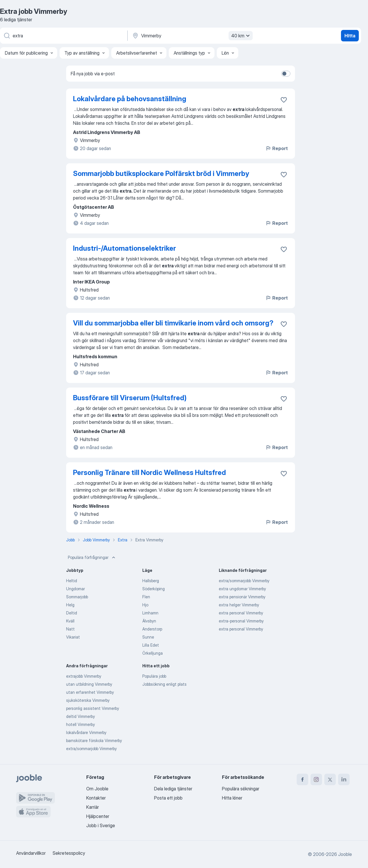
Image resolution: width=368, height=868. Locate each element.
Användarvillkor (31, 853)
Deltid (72, 613)
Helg (70, 605)
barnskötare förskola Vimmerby (94, 740)
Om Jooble (97, 789)
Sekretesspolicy (69, 853)
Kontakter (96, 798)
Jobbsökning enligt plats (164, 684)
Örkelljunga (153, 653)
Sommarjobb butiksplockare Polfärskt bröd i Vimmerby (161, 174)
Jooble (345, 854)
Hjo (145, 605)
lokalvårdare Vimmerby (86, 732)
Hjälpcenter (98, 816)
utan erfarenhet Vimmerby (90, 692)
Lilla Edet (151, 645)
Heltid (72, 581)
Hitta (350, 36)
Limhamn (150, 613)
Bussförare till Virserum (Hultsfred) (130, 398)
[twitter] (330, 779)
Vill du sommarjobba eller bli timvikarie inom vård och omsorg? (173, 323)
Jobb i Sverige (101, 825)
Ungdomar (75, 589)
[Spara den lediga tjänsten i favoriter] (284, 100)
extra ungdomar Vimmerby (242, 589)
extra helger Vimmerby (239, 605)
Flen (146, 597)
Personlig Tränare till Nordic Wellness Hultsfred (149, 473)
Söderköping (154, 589)
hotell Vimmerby (80, 724)
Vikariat (73, 637)
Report (277, 148)
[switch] (286, 74)
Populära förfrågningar (92, 557)
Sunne (148, 637)
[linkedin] (344, 779)
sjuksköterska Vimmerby (88, 700)
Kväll (70, 621)
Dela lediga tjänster (173, 789)
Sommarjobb (77, 597)
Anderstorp (152, 629)
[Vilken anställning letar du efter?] (63, 36)
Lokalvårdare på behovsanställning (130, 99)
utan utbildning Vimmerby (89, 684)
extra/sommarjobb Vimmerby (244, 581)
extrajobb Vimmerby (84, 676)
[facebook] (302, 779)
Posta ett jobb (168, 798)
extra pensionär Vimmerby (242, 597)
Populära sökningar (241, 789)
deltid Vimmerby (80, 716)
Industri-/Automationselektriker (124, 248)
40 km (241, 36)
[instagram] (316, 779)
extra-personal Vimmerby (241, 621)
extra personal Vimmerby (241, 613)
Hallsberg (151, 581)
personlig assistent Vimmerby (93, 708)
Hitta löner (232, 798)
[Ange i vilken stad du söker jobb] (192, 36)
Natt (70, 629)
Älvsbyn (149, 621)
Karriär (93, 807)
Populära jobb (154, 676)
